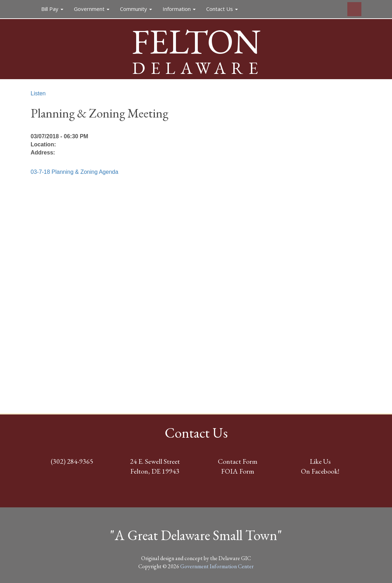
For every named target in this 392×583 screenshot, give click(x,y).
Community (136, 9)
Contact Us (222, 9)
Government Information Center (217, 566)
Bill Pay (52, 9)
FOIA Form (238, 471)
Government (92, 9)
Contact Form (238, 461)
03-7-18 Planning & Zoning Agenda (74, 172)
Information (179, 9)
